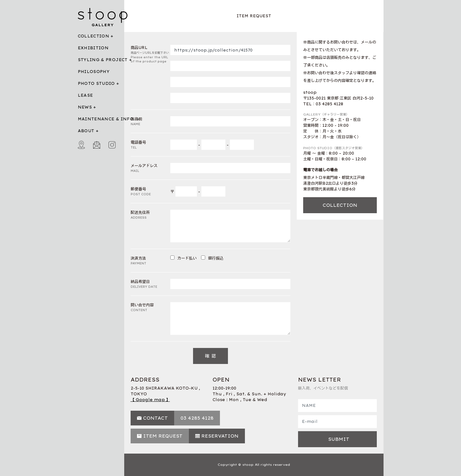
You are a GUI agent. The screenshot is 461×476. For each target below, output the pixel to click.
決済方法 (151, 261)
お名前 (151, 121)
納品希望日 (151, 284)
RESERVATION (220, 436)
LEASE (85, 95)
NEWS (85, 107)
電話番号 (151, 145)
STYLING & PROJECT (103, 60)
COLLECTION (94, 36)
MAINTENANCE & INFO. (106, 119)
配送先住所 (151, 215)
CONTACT (155, 418)
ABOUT (86, 131)
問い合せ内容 (151, 307)
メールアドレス (151, 168)
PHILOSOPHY (94, 72)
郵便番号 (151, 192)
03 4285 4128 (197, 418)
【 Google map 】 (150, 400)
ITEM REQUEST (163, 436)
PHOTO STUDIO (96, 83)
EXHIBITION (93, 48)
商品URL (151, 54)
